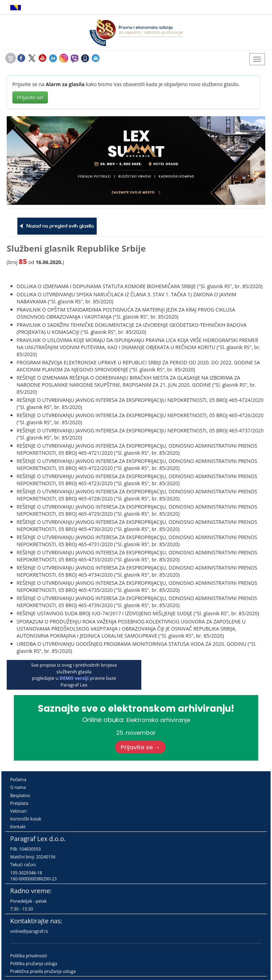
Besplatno (20, 796)
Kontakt (18, 827)
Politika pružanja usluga (34, 964)
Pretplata (19, 803)
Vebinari (18, 811)
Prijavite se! (30, 97)
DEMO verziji (74, 678)
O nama (18, 787)
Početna (18, 780)
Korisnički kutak (26, 819)
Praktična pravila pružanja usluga (43, 971)
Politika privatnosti (29, 956)
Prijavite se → (141, 747)
